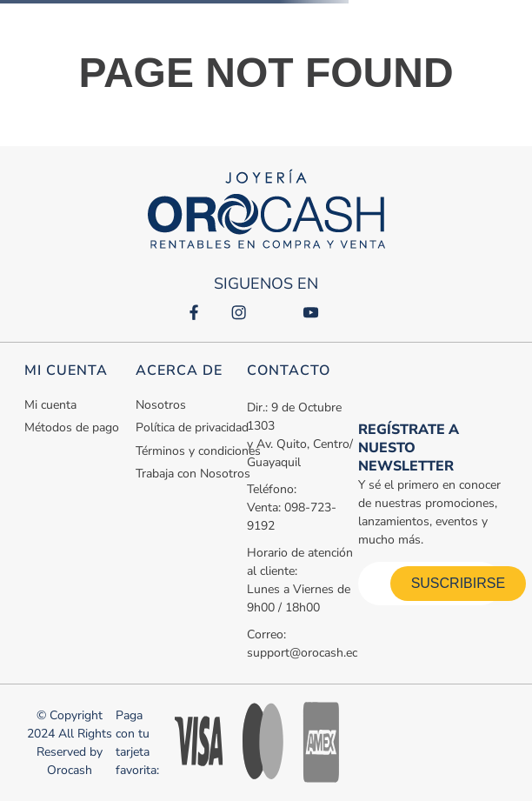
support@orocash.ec (302, 653)
